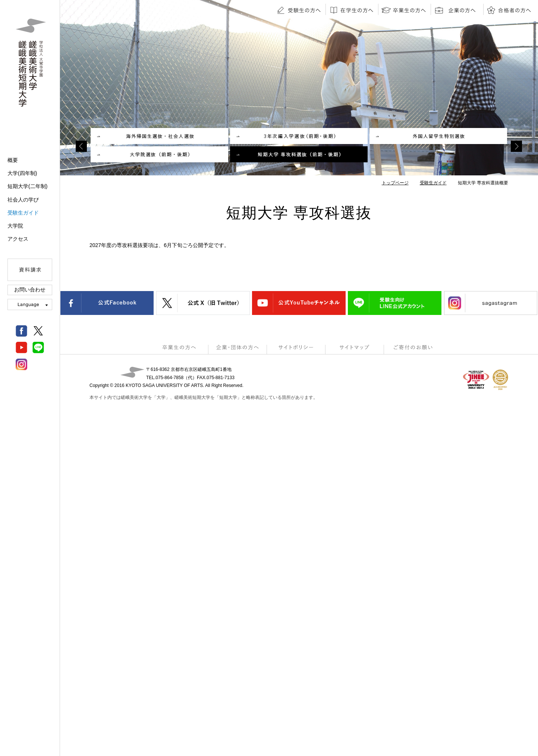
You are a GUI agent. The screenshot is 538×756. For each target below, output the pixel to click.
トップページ (395, 183)
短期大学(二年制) (27, 186)
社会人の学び (23, 200)
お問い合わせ (30, 290)
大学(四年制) (22, 173)
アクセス (18, 239)
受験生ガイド (23, 213)
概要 (13, 160)
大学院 (15, 226)
